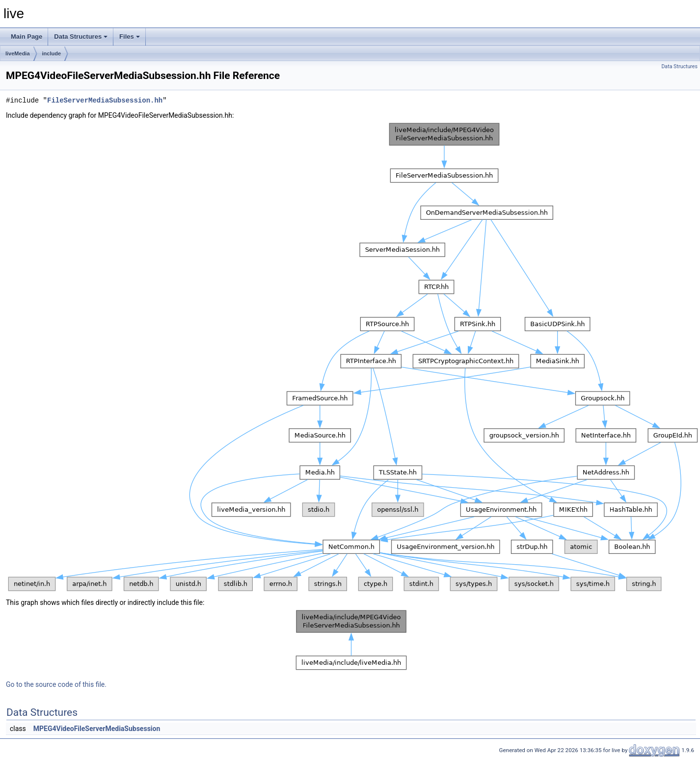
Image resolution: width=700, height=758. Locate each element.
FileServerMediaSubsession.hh (105, 100)
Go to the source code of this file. (56, 684)
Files (130, 37)
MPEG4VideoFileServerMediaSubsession (97, 729)
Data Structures (81, 37)
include (52, 53)
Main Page (27, 37)
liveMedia (18, 53)
